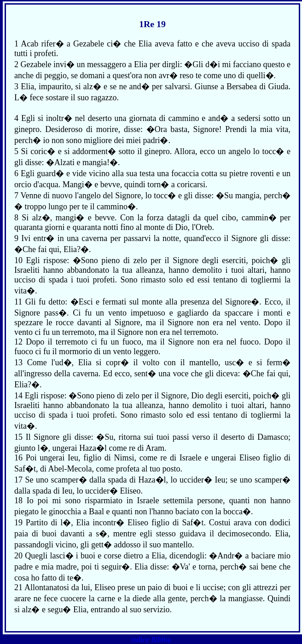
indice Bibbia (151, 640)
